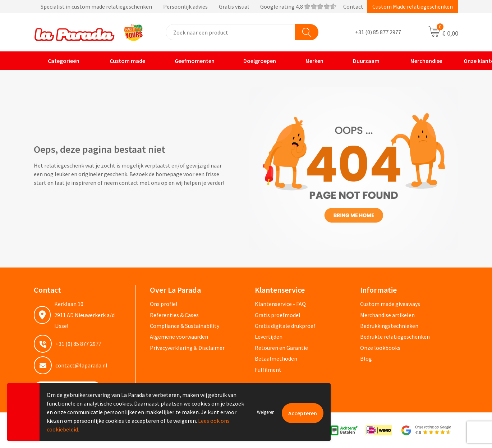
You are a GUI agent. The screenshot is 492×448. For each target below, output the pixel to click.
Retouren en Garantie (281, 348)
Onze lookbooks (380, 348)
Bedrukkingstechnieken (389, 326)
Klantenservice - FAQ (280, 304)
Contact (353, 6)
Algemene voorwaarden (179, 337)
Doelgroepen (255, 61)
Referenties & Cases (174, 315)
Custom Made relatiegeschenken (413, 6)
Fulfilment (268, 370)
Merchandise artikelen (387, 315)
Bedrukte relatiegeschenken (395, 337)
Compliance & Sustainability (185, 326)
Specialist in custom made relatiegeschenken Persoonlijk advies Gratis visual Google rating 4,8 (185, 6)
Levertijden (269, 337)
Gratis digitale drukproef (285, 326)
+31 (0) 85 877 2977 (378, 32)
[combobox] (231, 32)
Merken (310, 61)
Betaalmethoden (276, 358)
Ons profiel (164, 304)
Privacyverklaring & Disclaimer (187, 348)
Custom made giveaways (390, 304)
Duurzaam (362, 61)
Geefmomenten (190, 61)
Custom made (122, 61)
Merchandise (421, 61)
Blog (366, 358)
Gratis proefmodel (278, 315)
